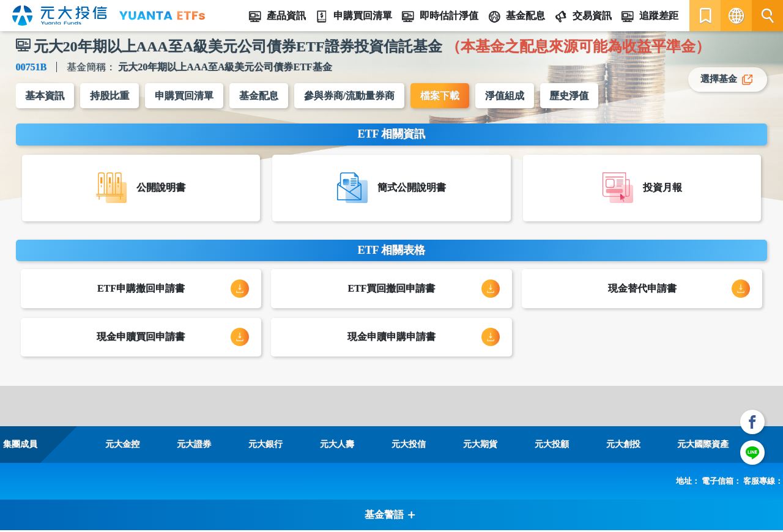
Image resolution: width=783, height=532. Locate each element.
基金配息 (259, 96)
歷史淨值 (570, 96)
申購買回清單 (185, 96)
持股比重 (110, 96)
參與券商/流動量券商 (350, 96)
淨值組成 (505, 96)
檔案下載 (440, 96)
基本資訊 (45, 96)
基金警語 (390, 516)
